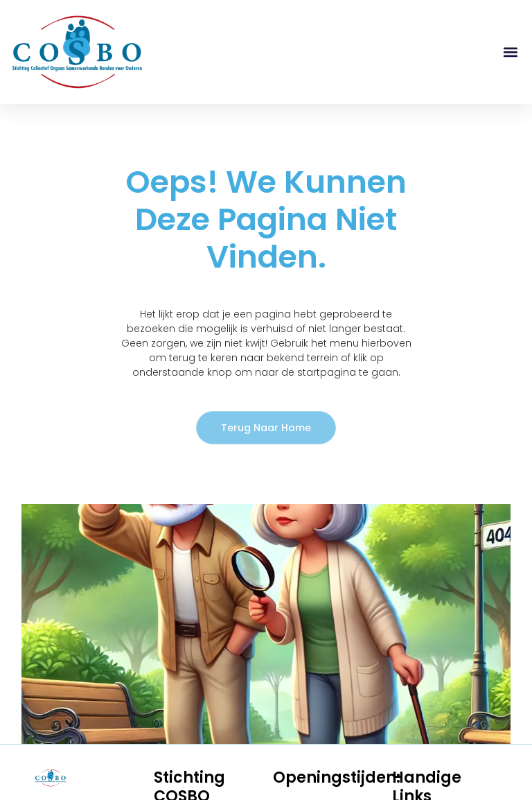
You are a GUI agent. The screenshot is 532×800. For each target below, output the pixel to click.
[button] (510, 52)
